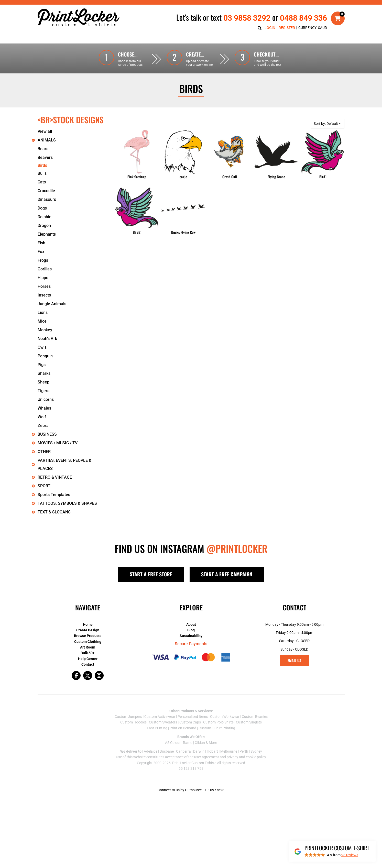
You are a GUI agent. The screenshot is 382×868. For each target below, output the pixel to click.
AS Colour (173, 743)
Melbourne (229, 751)
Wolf (42, 417)
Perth (244, 751)
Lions (43, 312)
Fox (41, 252)
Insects (44, 295)
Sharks (44, 373)
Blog (191, 630)
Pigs (42, 365)
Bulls (42, 173)
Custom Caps (190, 722)
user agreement (207, 757)
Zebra (43, 426)
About (191, 624)
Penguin (45, 356)
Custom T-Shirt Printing (217, 728)
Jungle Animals (52, 304)
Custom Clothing (88, 642)
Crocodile (46, 191)
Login (270, 28)
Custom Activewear (160, 717)
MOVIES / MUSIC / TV (58, 443)
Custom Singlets (249, 722)
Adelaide (151, 751)
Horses (44, 286)
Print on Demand (183, 728)
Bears (43, 149)
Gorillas (45, 269)
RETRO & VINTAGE (55, 477)
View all (45, 131)
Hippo (43, 278)
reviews (350, 855)
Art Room (88, 647)
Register (287, 28)
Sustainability (191, 636)
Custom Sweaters (163, 722)
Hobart (212, 751)
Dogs (42, 208)
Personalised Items (193, 717)
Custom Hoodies (133, 722)
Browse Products (88, 636)
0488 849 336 (303, 18)
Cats (42, 182)
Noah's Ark (47, 339)
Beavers (45, 157)
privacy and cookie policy (246, 757)
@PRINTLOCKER (237, 548)
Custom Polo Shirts (218, 722)
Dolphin (45, 217)
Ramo (188, 743)
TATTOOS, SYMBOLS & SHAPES (67, 503)
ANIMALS (47, 140)
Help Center (88, 659)
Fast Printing (157, 728)
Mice (42, 321)
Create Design (88, 630)
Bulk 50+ (88, 653)
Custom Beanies (255, 717)
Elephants (47, 234)
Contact (88, 664)
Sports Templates (54, 495)
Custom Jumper (127, 717)
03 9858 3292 (247, 18)
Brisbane (167, 751)
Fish (41, 243)
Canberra (183, 751)
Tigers (43, 391)
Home (88, 624)
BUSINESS (47, 434)
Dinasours (47, 199)
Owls (42, 347)
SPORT (44, 486)
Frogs (43, 260)
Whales (44, 408)
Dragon (44, 226)
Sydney (256, 751)
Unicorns (46, 399)
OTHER (44, 452)
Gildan (200, 743)
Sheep (43, 382)
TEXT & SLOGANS (54, 512)
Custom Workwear (225, 717)
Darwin (199, 751)
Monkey (45, 330)
